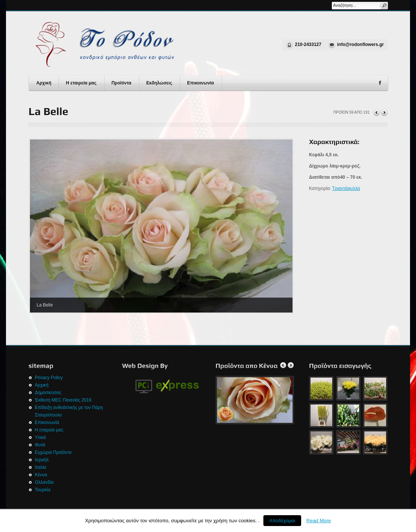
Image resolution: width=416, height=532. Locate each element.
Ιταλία (40, 467)
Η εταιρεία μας (81, 83)
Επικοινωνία (201, 83)
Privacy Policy (49, 378)
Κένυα (41, 475)
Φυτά (40, 445)
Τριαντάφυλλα (346, 188)
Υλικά (40, 437)
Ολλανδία (44, 482)
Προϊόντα (121, 83)
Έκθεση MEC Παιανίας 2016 (63, 400)
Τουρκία (43, 490)
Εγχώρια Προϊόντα (53, 452)
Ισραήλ (42, 460)
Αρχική (44, 83)
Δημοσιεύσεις (48, 393)
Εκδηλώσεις (159, 83)
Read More (319, 521)
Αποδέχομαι (282, 521)
